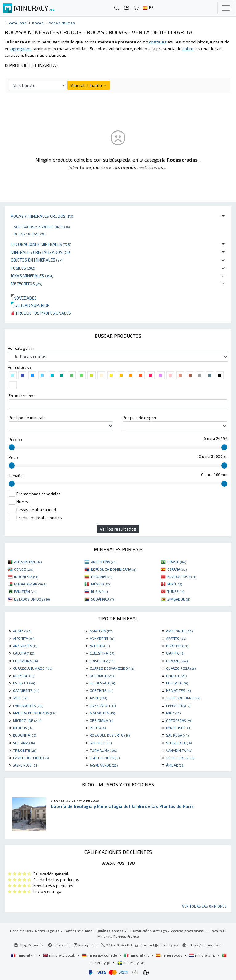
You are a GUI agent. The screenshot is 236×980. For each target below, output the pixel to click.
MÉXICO (100, 584)
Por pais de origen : (140, 418)
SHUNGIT (101, 743)
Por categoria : (21, 348)
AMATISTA (102, 631)
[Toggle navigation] (226, 8)
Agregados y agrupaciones (42, 227)
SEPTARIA (24, 743)
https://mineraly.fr (205, 945)
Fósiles (23, 268)
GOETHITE (102, 690)
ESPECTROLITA (105, 758)
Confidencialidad (78, 931)
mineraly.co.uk (59, 955)
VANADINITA (179, 750)
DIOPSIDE (24, 676)
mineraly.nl (203, 955)
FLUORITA (177, 683)
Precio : (15, 440)
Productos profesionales (41, 313)
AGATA (22, 631)
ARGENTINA (104, 562)
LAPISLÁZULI (103, 705)
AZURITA (100, 646)
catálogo (18, 23)
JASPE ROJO (26, 765)
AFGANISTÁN (28, 562)
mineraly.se (131, 962)
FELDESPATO (102, 683)
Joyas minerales (32, 276)
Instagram (85, 945)
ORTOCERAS (179, 720)
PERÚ (175, 584)
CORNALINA (25, 661)
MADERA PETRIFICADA (34, 713)
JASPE (98, 698)
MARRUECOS (182, 577)
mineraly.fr (24, 955)
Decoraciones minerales (41, 244)
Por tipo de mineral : (27, 418)
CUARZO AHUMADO (33, 668)
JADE (20, 698)
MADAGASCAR (30, 584)
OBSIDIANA (101, 720)
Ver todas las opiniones (204, 906)
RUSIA (99, 591)
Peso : (14, 457)
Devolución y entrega (149, 931)
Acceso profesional (188, 931)
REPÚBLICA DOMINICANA (114, 569)
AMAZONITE (179, 631)
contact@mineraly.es (159, 945)
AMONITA (24, 638)
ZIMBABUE (179, 599)
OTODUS (23, 728)
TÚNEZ (176, 591)
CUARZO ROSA (181, 668)
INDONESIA (26, 577)
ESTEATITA (24, 683)
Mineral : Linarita (89, 85)
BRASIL (177, 562)
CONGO (24, 569)
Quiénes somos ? (111, 931)
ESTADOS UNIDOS (32, 599)
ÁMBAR (175, 765)
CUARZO (177, 661)
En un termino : (22, 396)
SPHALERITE (179, 743)
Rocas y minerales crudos (42, 216)
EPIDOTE (176, 676)
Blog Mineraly (29, 945)
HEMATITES (178, 690)
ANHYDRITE (102, 638)
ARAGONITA (25, 646)
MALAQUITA (102, 713)
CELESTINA (102, 653)
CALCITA (23, 653)
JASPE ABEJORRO (183, 698)
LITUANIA (102, 577)
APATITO (176, 638)
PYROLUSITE (179, 728)
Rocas (38, 23)
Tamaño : (17, 476)
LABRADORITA (28, 705)
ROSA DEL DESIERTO (110, 735)
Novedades (24, 298)
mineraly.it (137, 955)
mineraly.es (169, 955)
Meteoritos (26, 284)
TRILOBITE (25, 750)
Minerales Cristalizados (41, 252)
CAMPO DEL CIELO (31, 758)
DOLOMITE (102, 676)
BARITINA (177, 646)
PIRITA (98, 728)
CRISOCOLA (102, 661)
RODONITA (24, 735)
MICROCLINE (27, 720)
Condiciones (21, 931)
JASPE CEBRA (180, 758)
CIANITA (175, 653)
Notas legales (47, 931)
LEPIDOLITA (178, 705)
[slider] (12, 447)
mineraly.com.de (100, 955)
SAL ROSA (177, 735)
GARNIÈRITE (26, 690)
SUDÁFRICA (102, 599)
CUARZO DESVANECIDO (112, 668)
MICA (173, 713)
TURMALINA (103, 750)
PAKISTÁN (25, 591)
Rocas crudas (30, 234)
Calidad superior (30, 305)
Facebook (59, 945)
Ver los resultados (118, 529)
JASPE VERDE (104, 765)
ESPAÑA (177, 569)
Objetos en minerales (37, 260)
